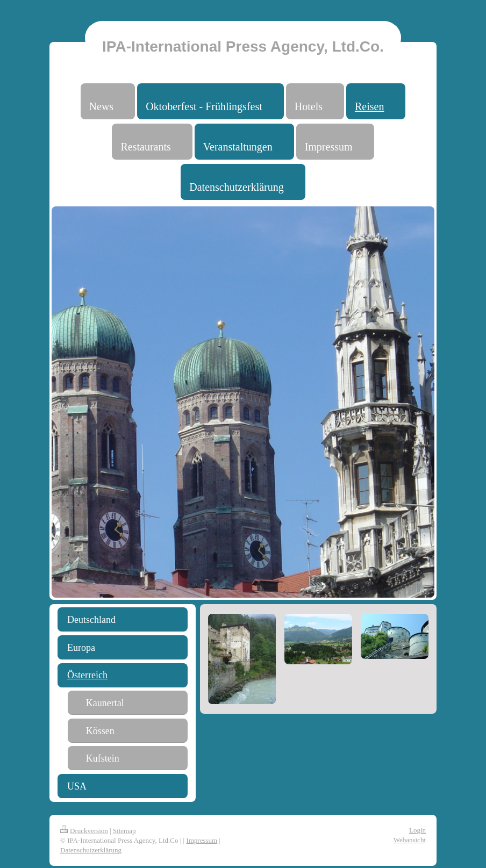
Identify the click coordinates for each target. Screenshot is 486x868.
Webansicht (410, 840)
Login (417, 830)
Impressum (202, 840)
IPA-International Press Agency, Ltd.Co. (243, 46)
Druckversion (84, 831)
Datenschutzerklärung (91, 850)
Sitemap (124, 831)
